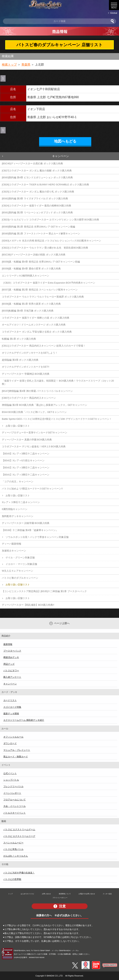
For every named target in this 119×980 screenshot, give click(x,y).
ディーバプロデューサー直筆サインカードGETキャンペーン (35, 433)
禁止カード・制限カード (16, 757)
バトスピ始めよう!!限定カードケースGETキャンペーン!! (32, 489)
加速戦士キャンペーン (14, 551)
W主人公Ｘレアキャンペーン (18, 571)
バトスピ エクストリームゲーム (19, 829)
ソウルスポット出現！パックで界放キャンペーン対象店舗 (37, 537)
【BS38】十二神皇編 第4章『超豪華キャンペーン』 (30, 530)
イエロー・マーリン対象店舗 (21, 564)
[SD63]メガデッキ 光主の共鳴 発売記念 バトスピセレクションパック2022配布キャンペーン (51, 241)
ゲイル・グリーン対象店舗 (20, 558)
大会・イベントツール (15, 806)
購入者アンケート (12, 677)
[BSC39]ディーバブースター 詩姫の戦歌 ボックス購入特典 (34, 255)
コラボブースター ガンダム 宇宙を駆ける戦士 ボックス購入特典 (37, 332)
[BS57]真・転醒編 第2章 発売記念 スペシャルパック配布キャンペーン (40, 290)
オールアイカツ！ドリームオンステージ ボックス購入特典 (34, 325)
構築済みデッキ (11, 657)
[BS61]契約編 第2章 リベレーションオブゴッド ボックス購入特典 (37, 212)
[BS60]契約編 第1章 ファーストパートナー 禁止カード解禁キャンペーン (41, 234)
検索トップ (9, 65)
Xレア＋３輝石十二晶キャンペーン (21, 502)
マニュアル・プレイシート (17, 750)
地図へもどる (65, 141)
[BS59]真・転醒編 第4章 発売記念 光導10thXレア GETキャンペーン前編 (41, 262)
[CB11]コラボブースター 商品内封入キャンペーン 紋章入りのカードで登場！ (44, 346)
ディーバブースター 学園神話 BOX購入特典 (26, 374)
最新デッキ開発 (11, 714)
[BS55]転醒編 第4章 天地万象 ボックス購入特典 (28, 311)
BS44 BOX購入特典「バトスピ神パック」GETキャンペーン (34, 412)
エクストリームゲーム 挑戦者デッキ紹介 (24, 720)
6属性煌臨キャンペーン (15, 509)
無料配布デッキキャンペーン (18, 516)
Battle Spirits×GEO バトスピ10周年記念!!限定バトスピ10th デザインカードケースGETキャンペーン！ (57, 419)
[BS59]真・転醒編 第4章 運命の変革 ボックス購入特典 (31, 269)
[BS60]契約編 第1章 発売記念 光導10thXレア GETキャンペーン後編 (38, 227)
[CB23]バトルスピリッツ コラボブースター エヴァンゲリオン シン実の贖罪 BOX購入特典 (50, 220)
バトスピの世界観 (12, 879)
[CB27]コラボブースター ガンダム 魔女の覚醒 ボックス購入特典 (37, 171)
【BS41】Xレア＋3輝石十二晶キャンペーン (26, 475)
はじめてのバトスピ (27, 894)
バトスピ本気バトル (13, 849)
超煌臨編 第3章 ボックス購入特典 (20, 360)
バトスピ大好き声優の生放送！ (19, 873)
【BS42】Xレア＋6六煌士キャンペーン (23, 460)
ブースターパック (12, 651)
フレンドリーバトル (13, 786)
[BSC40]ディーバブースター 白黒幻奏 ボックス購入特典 (32, 163)
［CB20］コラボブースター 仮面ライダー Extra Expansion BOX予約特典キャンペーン (49, 283)
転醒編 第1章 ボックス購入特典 (19, 339)
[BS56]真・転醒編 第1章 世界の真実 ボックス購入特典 (31, 304)
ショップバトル (11, 780)
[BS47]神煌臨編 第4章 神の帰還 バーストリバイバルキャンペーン (37, 391)
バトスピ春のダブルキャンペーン (20, 578)
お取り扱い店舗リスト (18, 426)
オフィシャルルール (13, 737)
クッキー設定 (107, 894)
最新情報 (8, 644)
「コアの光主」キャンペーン (18, 482)
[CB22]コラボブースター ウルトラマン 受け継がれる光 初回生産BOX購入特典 (45, 248)
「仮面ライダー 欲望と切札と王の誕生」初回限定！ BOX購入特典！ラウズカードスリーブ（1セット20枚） (58, 382)
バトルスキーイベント (15, 813)
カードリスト (10, 700)
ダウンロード (10, 743)
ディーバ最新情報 (12, 544)
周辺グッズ (9, 664)
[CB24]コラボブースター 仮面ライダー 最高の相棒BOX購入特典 (37, 206)
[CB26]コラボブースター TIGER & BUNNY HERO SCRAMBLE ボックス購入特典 (45, 185)
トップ (10, 894)
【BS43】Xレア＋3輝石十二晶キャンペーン (26, 454)
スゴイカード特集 (12, 707)
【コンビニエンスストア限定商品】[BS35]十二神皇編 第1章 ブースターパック (44, 591)
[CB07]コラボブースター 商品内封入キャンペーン (29, 398)
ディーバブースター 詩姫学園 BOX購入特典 (26, 523)
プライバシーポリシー (60, 898)
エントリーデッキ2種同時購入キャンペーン (26, 276)
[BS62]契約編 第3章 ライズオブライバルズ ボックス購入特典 (35, 199)
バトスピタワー (11, 671)
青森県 (26, 65)
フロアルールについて (15, 800)
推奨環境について (65, 894)
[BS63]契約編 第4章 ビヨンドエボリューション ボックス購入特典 (37, 177)
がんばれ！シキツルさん (16, 856)
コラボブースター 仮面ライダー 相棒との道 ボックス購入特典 (36, 318)
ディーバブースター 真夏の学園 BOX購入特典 (27, 440)
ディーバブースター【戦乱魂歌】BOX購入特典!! (28, 605)
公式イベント (10, 773)
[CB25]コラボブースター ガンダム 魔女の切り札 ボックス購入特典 (38, 192)
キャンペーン (61, 156)
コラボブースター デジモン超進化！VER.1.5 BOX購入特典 (34, 446)
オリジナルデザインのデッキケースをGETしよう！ (30, 353)
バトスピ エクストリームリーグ (19, 836)
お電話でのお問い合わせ (87, 894)
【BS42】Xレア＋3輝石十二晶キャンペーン (26, 468)
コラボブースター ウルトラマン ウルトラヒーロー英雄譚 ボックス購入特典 (43, 297)
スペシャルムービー (13, 843)
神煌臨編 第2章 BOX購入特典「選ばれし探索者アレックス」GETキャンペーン (45, 405)
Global (114, 13)
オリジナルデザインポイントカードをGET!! (26, 367)
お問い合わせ (46, 894)
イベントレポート (12, 793)
